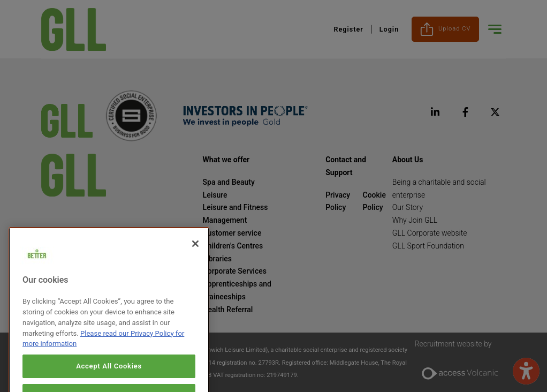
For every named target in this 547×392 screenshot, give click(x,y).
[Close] (195, 254)
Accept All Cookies (109, 376)
